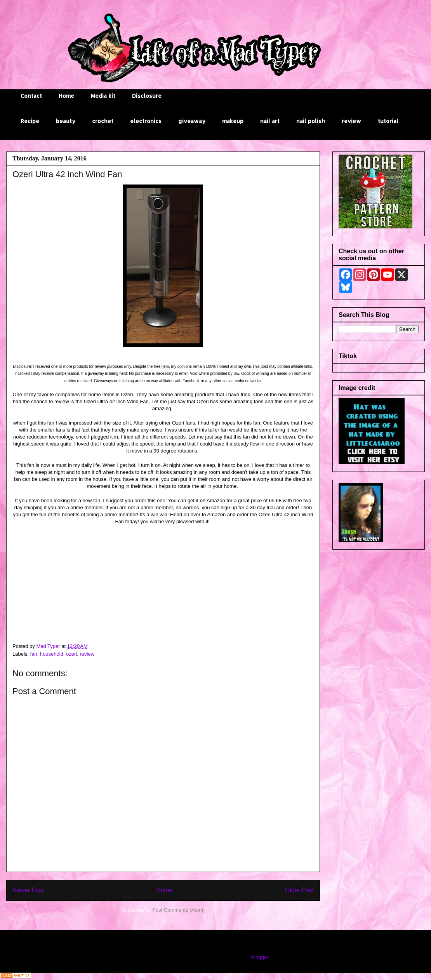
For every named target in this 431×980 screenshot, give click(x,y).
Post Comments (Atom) (178, 910)
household (52, 654)
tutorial (388, 121)
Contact (31, 96)
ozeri (71, 654)
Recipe (30, 121)
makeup (233, 121)
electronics (146, 121)
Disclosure (147, 96)
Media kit (103, 96)
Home (66, 96)
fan (34, 654)
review (351, 121)
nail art (270, 121)
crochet (103, 121)
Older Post (299, 890)
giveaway (192, 121)
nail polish (311, 121)
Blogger (259, 957)
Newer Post (28, 890)
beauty (66, 121)
